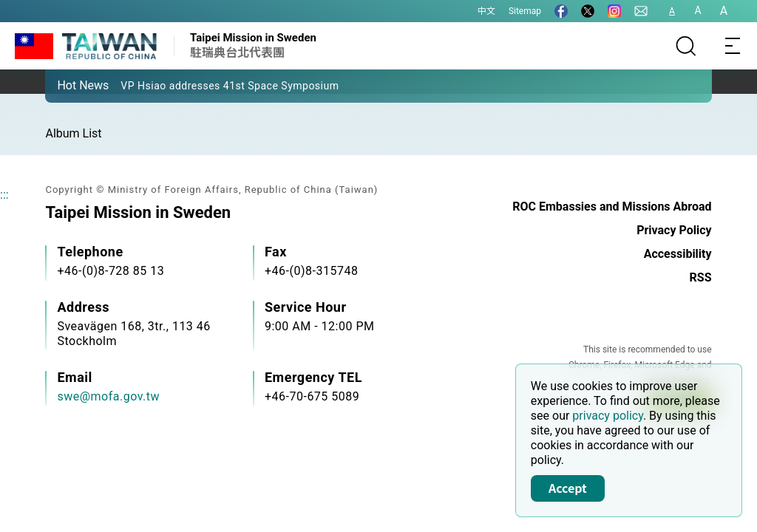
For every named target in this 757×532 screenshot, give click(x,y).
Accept (568, 488)
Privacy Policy (674, 230)
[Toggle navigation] (733, 46)
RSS (701, 277)
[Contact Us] (641, 11)
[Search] (686, 46)
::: (4, 195)
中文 (486, 11)
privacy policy (608, 416)
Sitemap (525, 11)
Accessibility (678, 254)
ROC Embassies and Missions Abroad (612, 207)
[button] (67, 85)
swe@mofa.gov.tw (108, 396)
